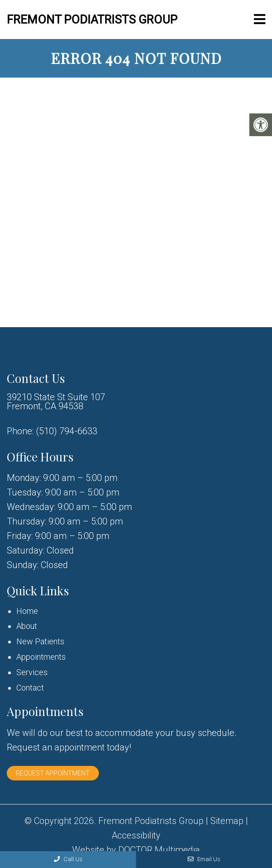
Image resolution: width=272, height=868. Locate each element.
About (27, 626)
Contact (30, 688)
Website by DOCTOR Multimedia (136, 850)
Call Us (68, 859)
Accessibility (136, 835)
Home (27, 611)
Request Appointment (53, 773)
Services (32, 672)
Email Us (204, 859)
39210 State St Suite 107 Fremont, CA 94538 (56, 402)
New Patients (40, 641)
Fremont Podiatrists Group (92, 20)
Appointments (41, 657)
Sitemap (227, 821)
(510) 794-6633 (67, 431)
